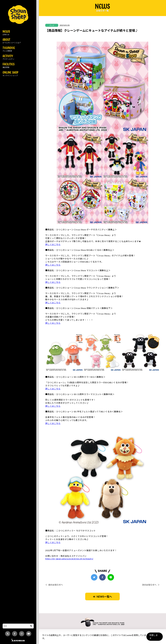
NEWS (6, 33)
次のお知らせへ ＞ (151, 585)
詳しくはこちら (53, 244)
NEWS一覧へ (102, 597)
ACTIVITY (8, 57)
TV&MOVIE (9, 49)
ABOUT (12, 41)
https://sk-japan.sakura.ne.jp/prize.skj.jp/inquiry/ (69, 559)
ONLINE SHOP (10, 74)
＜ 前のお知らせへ (54, 585)
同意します (154, 638)
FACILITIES (9, 66)
